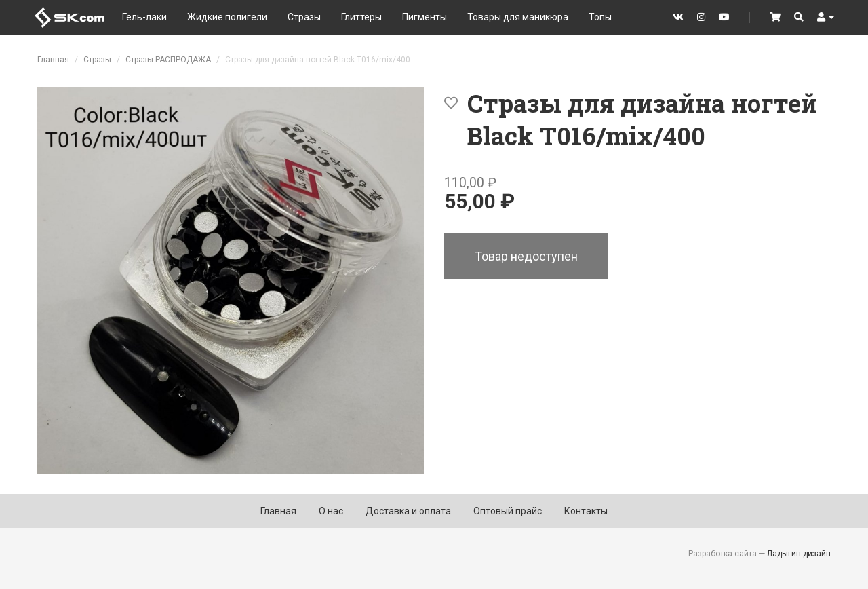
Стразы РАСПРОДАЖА (168, 60)
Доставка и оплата (408, 511)
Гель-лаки (144, 17)
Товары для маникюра (518, 17)
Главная (53, 60)
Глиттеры (361, 17)
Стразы (304, 17)
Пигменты (425, 17)
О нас (331, 511)
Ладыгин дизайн (799, 554)
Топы (600, 17)
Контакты (586, 511)
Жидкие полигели (227, 17)
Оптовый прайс (508, 511)
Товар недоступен (526, 256)
